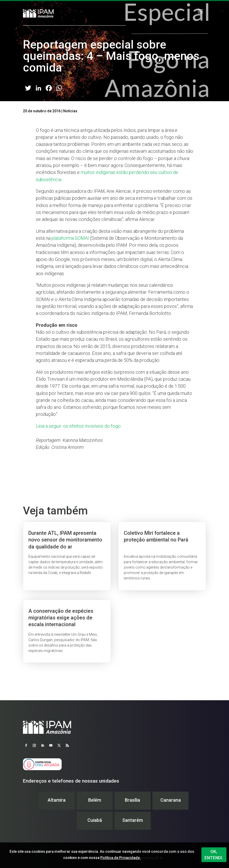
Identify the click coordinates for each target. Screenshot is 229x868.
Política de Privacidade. (121, 858)
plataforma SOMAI (70, 238)
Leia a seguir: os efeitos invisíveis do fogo (78, 426)
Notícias (70, 111)
